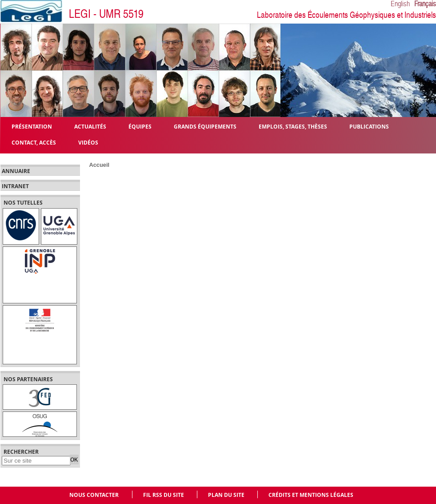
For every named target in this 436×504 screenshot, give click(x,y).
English (400, 4)
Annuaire (16, 171)
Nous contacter (94, 495)
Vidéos (88, 142)
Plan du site (226, 495)
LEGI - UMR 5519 (106, 14)
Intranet (15, 186)
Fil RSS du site (164, 495)
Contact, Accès (34, 142)
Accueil (100, 165)
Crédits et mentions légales (311, 495)
